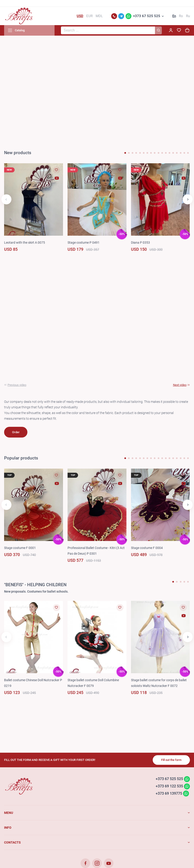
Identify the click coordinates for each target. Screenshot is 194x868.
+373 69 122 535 (169, 786)
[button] (125, 153)
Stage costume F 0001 (20, 548)
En (174, 16)
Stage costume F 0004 (147, 548)
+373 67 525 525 (147, 16)
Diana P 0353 (140, 243)
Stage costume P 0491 (84, 243)
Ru (188, 16)
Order (16, 432)
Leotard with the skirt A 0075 (25, 243)
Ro (181, 16)
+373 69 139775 (169, 793)
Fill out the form (171, 760)
